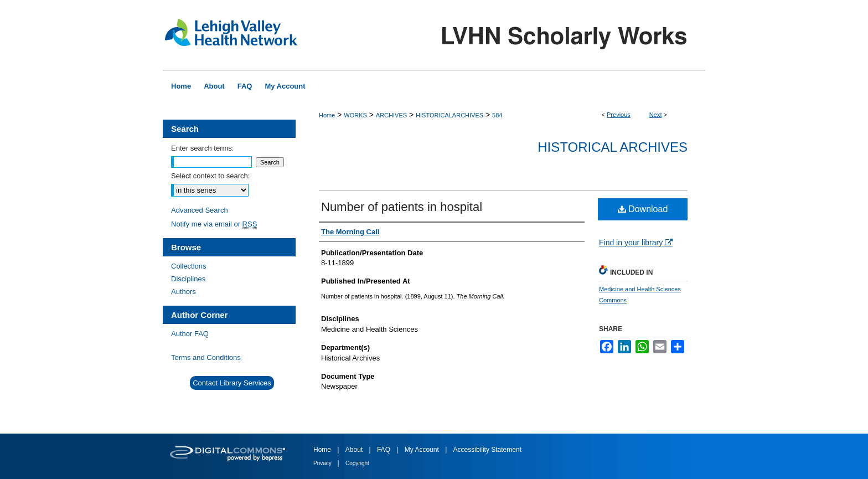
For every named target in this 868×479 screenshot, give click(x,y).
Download (643, 209)
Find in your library (636, 243)
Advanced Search (200, 210)
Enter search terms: (202, 148)
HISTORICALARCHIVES (449, 115)
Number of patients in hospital (402, 207)
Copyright (357, 463)
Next (656, 115)
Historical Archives (613, 147)
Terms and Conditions (206, 357)
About (355, 450)
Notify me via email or (214, 224)
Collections (189, 266)
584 (497, 115)
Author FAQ (190, 334)
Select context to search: (210, 176)
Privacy (323, 463)
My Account (423, 450)
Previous (619, 115)
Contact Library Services (232, 383)
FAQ (384, 450)
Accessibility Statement (487, 450)
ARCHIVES (391, 115)
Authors (184, 292)
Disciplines (188, 279)
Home (327, 115)
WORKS (355, 115)
